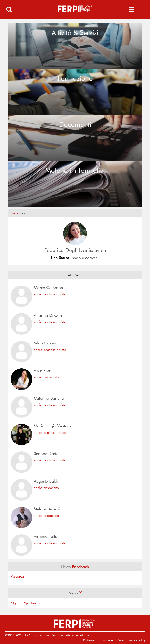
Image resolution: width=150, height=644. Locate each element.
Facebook (17, 577)
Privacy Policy (136, 640)
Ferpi (15, 213)
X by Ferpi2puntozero (25, 603)
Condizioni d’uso (112, 640)
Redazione (90, 640)
